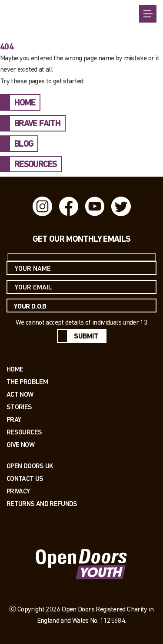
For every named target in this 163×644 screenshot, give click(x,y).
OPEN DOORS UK (30, 466)
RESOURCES (35, 165)
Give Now (20, 445)
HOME (25, 103)
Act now (20, 394)
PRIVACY (18, 491)
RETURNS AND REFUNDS (42, 504)
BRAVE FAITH (37, 124)
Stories (19, 407)
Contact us (25, 478)
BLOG (24, 145)
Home (15, 369)
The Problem (27, 382)
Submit (86, 337)
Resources (24, 432)
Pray (14, 419)
